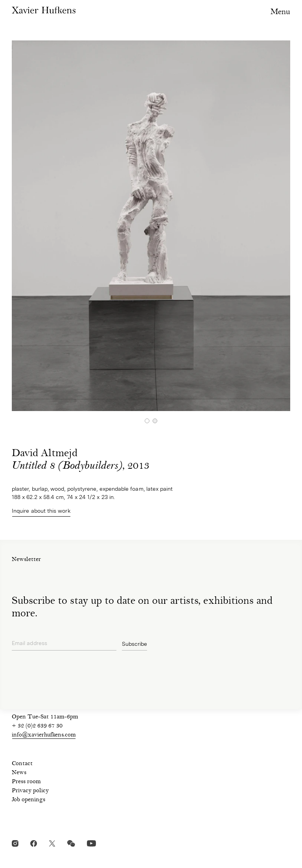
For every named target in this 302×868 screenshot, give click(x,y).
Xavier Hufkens (44, 10)
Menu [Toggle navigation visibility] (280, 12)
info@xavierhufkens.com (44, 735)
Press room (26, 782)
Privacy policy (30, 791)
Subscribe (134, 644)
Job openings (29, 800)
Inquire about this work (41, 511)
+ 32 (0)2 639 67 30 (37, 726)
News (19, 773)
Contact (22, 764)
